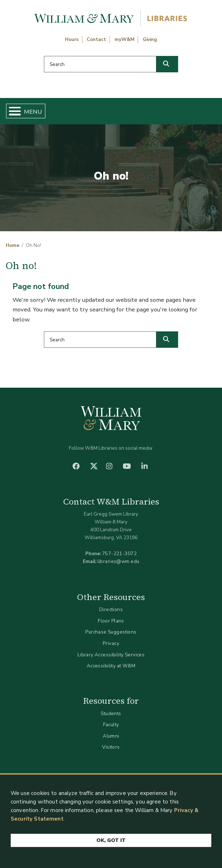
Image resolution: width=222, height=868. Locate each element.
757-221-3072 (119, 554)
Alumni (111, 736)
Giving (150, 40)
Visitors (111, 747)
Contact (96, 40)
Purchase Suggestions (111, 632)
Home (12, 246)
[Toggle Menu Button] (12, 111)
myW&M (125, 40)
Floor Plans (111, 621)
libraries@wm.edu (118, 561)
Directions (111, 609)
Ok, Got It (111, 840)
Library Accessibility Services (111, 655)
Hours (72, 40)
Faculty (111, 725)
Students (111, 714)
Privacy (111, 643)
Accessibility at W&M (111, 666)
